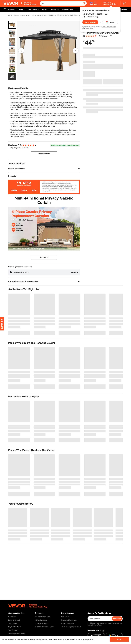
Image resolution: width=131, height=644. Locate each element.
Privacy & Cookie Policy (95, 625)
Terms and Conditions (109, 27)
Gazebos (60, 15)
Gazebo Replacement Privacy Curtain (76, 15)
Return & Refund (14, 620)
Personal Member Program (44, 627)
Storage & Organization (21, 15)
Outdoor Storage (36, 15)
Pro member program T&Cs (71, 627)
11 (24, 148)
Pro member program (43, 617)
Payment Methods (15, 627)
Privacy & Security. (89, 639)
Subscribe (117, 619)
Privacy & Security (67, 623)
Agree (119, 639)
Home (10, 15)
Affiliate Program (41, 620)
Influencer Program (42, 623)
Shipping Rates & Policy (17, 633)
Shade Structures (49, 15)
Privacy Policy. (89, 29)
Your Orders (13, 623)
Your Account (13, 630)
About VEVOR (66, 617)
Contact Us (12, 617)
